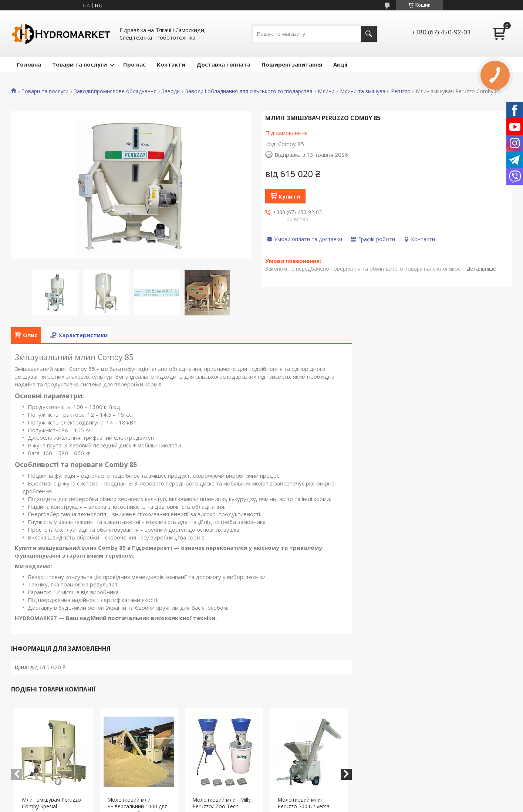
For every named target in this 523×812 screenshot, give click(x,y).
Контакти (171, 64)
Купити (289, 196)
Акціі (340, 64)
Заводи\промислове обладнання (115, 91)
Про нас (134, 64)
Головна (29, 64)
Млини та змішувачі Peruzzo (375, 91)
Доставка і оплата (223, 64)
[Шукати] (369, 34)
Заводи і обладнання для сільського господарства (249, 91)
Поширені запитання (292, 64)
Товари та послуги (80, 64)
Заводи (171, 91)
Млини (326, 91)
